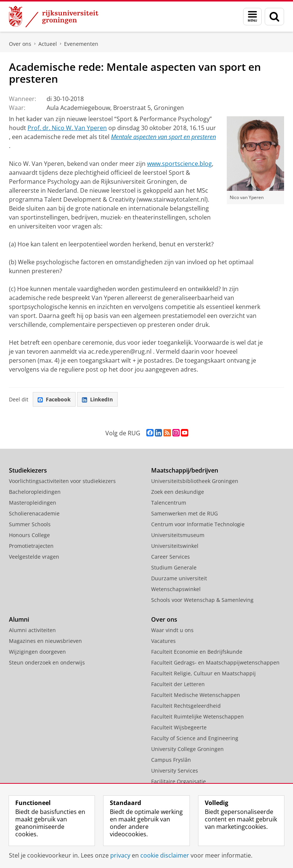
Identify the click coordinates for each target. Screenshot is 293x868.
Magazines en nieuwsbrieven (45, 641)
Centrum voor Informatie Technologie (198, 524)
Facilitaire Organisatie (179, 781)
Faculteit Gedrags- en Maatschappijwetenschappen (215, 662)
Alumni (19, 619)
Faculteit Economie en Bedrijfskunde (197, 652)
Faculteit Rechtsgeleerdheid (186, 706)
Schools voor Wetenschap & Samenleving (202, 600)
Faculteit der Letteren (178, 684)
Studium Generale (174, 567)
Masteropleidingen (33, 503)
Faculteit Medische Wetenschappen (196, 695)
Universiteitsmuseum (178, 535)
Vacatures (163, 641)
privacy (120, 855)
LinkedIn (97, 399)
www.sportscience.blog (179, 164)
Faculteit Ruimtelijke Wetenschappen (198, 717)
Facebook (54, 399)
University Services (175, 771)
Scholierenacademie (34, 513)
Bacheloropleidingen (35, 492)
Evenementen (81, 44)
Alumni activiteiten (32, 630)
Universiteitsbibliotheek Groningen (195, 481)
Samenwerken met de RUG (184, 513)
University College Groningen (187, 749)
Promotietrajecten (31, 546)
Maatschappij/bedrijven (185, 470)
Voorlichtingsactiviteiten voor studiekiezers (62, 481)
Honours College (29, 535)
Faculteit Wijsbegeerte (179, 727)
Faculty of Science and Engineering (195, 738)
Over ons (20, 44)
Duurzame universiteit (179, 578)
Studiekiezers (28, 470)
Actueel (48, 44)
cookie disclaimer (165, 855)
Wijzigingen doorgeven (37, 652)
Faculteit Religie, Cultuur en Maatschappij (203, 673)
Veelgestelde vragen (34, 557)
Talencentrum (169, 503)
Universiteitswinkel (175, 546)
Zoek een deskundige (178, 492)
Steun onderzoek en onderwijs (47, 662)
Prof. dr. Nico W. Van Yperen (67, 128)
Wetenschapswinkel (176, 589)
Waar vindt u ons (172, 630)
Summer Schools (30, 524)
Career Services (171, 557)
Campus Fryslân (171, 760)
